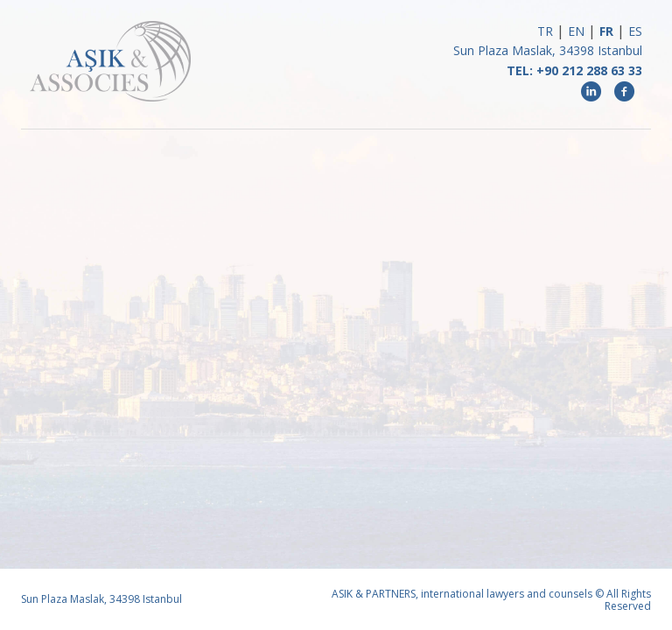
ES (635, 31)
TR (545, 31)
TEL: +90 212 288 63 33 (574, 70)
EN (576, 31)
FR (606, 31)
